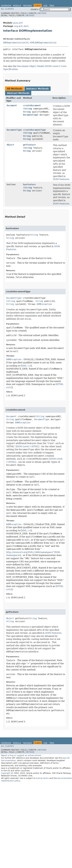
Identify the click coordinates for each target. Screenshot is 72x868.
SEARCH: (35, 9)
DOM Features (61, 179)
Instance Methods (38, 89)
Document (12, 105)
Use (45, 6)
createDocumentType (34, 130)
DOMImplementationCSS (16, 43)
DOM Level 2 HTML (27, 446)
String (28, 109)
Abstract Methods (18, 93)
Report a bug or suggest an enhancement (21, 755)
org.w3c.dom (21, 26)
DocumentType (31, 115)
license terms (42, 778)
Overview (6, 6)
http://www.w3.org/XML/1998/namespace (29, 552)
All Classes (7, 9)
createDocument (32, 105)
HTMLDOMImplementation (43, 43)
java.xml (18, 23)
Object (10, 145)
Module (17, 6)
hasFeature (29, 184)
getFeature (29, 145)
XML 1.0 (26, 366)
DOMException (44, 304)
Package (28, 6)
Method (42, 13)
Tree (52, 6)
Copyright (6, 773)
